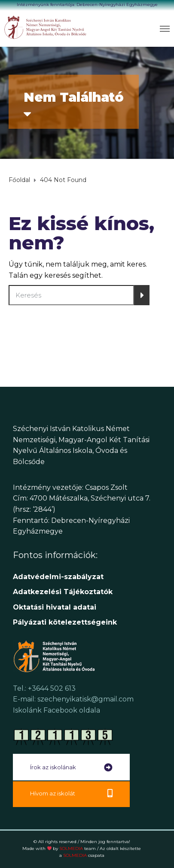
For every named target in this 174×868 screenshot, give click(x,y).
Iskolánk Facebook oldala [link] (56, 710)
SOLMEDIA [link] (78, 848)
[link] (46, 27)
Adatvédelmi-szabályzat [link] (59, 577)
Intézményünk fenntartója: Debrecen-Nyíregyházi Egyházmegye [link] (87, 5)
